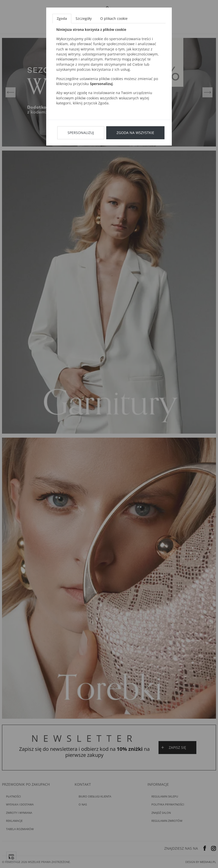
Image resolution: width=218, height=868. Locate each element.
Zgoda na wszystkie (135, 133)
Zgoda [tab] (62, 18)
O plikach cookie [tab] (114, 18)
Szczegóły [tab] (84, 18)
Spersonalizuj (81, 133)
